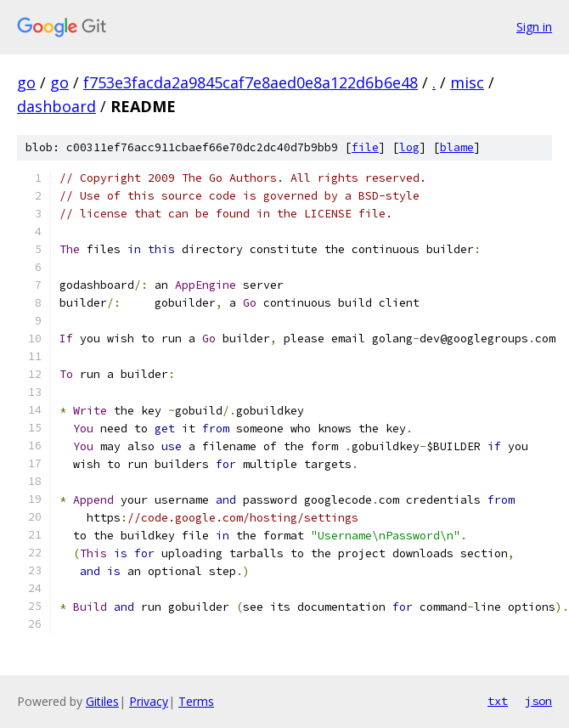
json (538, 701)
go (26, 82)
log (409, 147)
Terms (196, 701)
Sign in (534, 27)
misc (467, 82)
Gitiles (102, 701)
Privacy (149, 701)
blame (457, 147)
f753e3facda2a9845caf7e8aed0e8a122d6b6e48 (251, 82)
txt (498, 701)
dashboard (56, 106)
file (365, 147)
